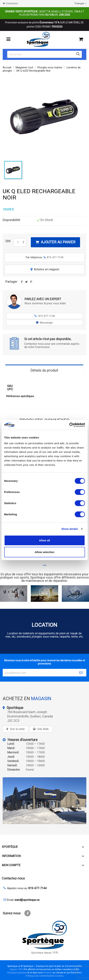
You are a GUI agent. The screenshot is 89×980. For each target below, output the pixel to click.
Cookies (59, 976)
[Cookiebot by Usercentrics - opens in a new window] (69, 425)
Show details (70, 529)
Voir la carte (17, 729)
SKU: (10, 386)
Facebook (27, 913)
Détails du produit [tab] (44, 370)
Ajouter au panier (55, 242)
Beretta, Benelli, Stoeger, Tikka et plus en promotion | (45, 13)
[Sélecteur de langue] (81, 3)
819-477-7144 (44, 316)
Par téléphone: (44, 257)
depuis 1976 (16, 969)
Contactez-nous (13, 878)
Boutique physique (17, 973)
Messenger (44, 323)
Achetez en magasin (45, 269)
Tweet (26, 283)
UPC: (10, 389)
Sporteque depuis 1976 (45, 953)
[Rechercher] (44, 54)
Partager (22, 283)
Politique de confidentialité (39, 976)
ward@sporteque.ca (27, 900)
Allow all (44, 540)
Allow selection (44, 552)
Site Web (43, 729)
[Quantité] (18, 242)
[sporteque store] (44, 801)
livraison (48, 973)
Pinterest (31, 283)
